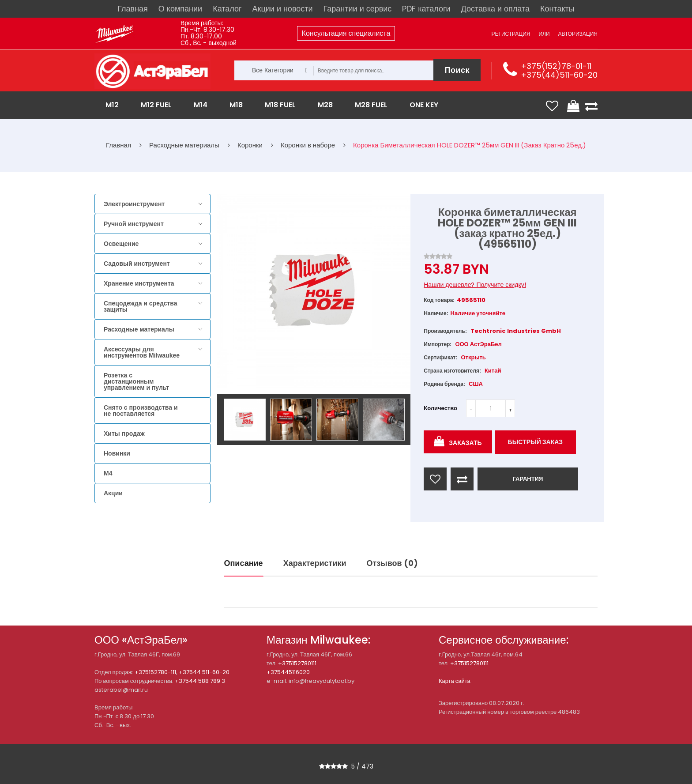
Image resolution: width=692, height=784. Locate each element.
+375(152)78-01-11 (556, 66)
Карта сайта (455, 681)
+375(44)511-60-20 (559, 75)
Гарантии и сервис (358, 9)
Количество (440, 408)
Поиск (457, 70)
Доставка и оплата (495, 9)
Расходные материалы (139, 329)
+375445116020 (288, 672)
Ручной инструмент (134, 224)
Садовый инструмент (137, 264)
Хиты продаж (124, 433)
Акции (113, 493)
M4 (108, 473)
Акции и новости (283, 9)
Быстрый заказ (536, 442)
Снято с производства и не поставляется (141, 411)
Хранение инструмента (139, 283)
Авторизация (578, 34)
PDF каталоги (426, 9)
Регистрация (511, 34)
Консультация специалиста (346, 33)
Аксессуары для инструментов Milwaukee (142, 352)
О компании (180, 9)
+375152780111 (297, 663)
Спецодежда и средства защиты (140, 306)
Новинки (117, 453)
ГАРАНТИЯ (528, 479)
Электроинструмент (134, 204)
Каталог (227, 9)
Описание (244, 563)
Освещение (121, 244)
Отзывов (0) (392, 563)
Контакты (557, 9)
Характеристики (315, 563)
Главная (133, 9)
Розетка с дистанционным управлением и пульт (136, 381)
